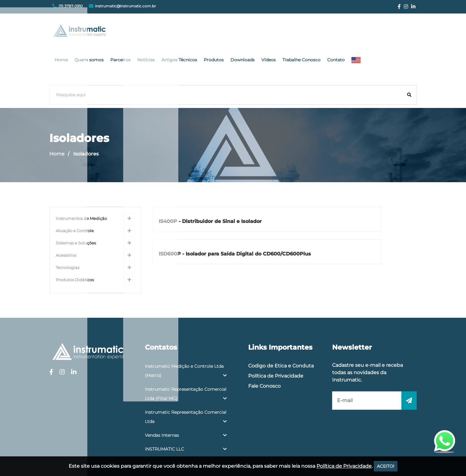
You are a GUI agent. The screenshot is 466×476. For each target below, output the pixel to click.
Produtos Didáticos (75, 241)
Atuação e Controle (75, 192)
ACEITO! (386, 466)
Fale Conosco (264, 347)
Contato (393, 32)
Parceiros (194, 32)
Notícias (217, 32)
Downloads (307, 32)
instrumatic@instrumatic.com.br (125, 6)
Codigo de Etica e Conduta (281, 326)
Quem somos (165, 32)
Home (140, 32)
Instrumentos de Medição (81, 179)
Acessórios (66, 216)
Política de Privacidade (276, 337)
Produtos (280, 32)
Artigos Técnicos (248, 32)
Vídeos (330, 32)
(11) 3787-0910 (71, 6)
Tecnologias (68, 228)
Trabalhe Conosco (361, 32)
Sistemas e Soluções (76, 204)
